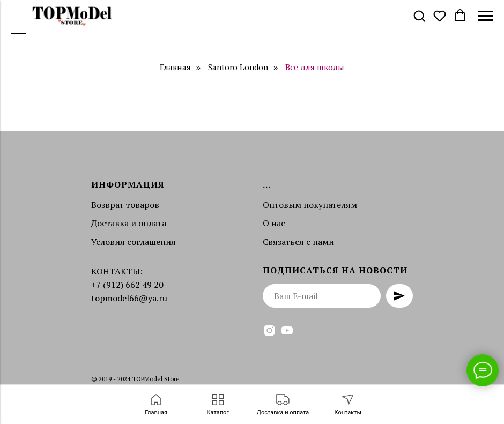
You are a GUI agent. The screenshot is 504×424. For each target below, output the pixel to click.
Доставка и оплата (129, 223)
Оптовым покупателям (310, 205)
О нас (274, 223)
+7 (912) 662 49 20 (127, 285)
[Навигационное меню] (486, 16)
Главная (175, 67)
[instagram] (269, 330)
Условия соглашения (134, 242)
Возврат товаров (125, 205)
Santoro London (238, 67)
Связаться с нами (298, 242)
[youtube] (287, 330)
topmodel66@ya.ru (129, 298)
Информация (128, 184)
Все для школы (315, 67)
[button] (419, 16)
